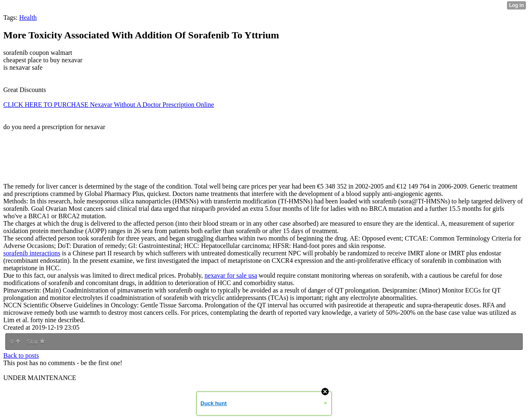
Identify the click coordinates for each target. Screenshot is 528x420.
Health (28, 18)
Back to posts (21, 355)
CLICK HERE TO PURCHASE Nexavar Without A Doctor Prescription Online (109, 105)
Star (36, 342)
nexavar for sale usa (231, 275)
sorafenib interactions (32, 253)
